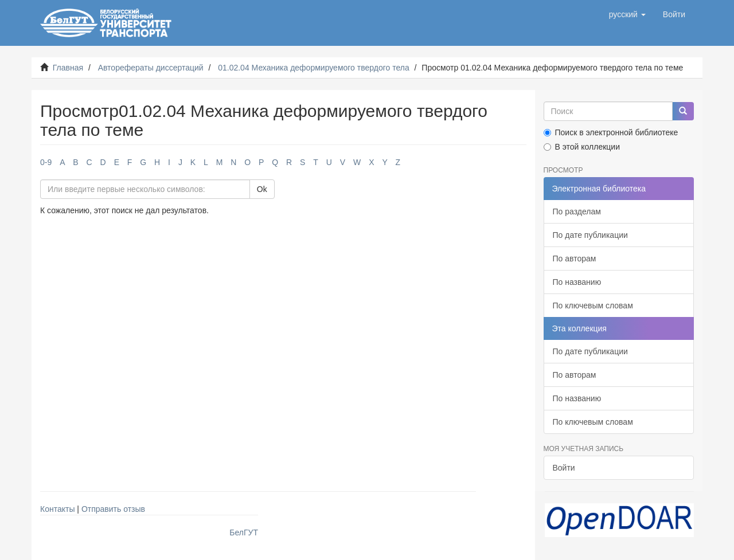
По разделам (577, 212)
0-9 (46, 162)
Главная (68, 68)
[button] (627, 14)
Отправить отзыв (113, 509)
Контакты (57, 509)
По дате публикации (590, 235)
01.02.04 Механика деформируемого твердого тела (314, 68)
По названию (577, 282)
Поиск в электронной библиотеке (611, 132)
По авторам (575, 259)
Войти (564, 468)
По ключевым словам (593, 306)
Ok (262, 189)
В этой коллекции (582, 147)
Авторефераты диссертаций (151, 68)
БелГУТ (244, 532)
